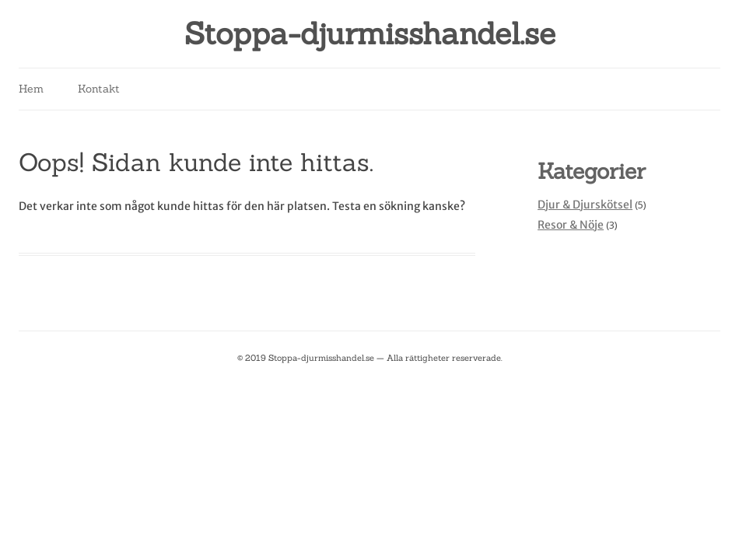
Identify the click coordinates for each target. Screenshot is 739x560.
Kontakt (99, 89)
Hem (31, 89)
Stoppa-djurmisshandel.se (370, 34)
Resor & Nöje (571, 225)
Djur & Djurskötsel (585, 205)
